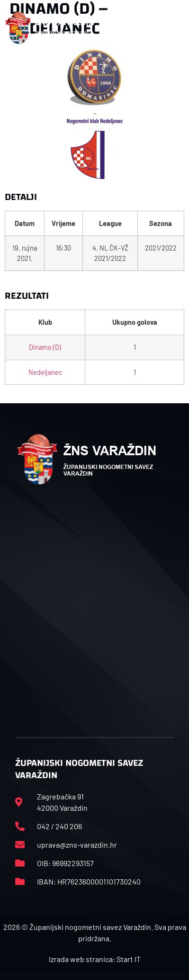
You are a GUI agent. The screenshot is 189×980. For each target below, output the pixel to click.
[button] (179, 28)
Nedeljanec (45, 372)
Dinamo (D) (45, 347)
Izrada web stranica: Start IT (95, 959)
